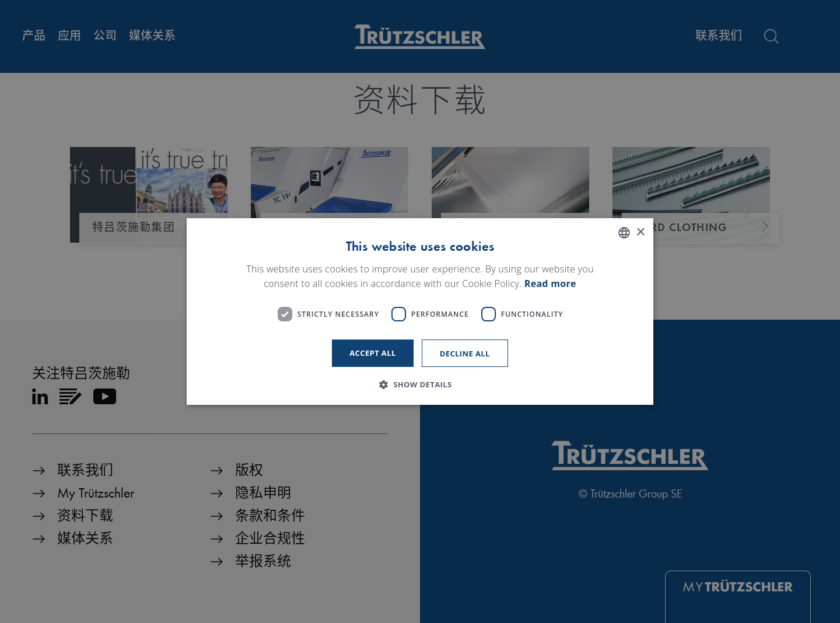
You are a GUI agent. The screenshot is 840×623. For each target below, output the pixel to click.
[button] (420, 384)
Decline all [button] (465, 353)
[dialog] (420, 311)
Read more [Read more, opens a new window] (550, 284)
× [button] (640, 232)
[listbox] (624, 233)
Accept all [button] (373, 353)
